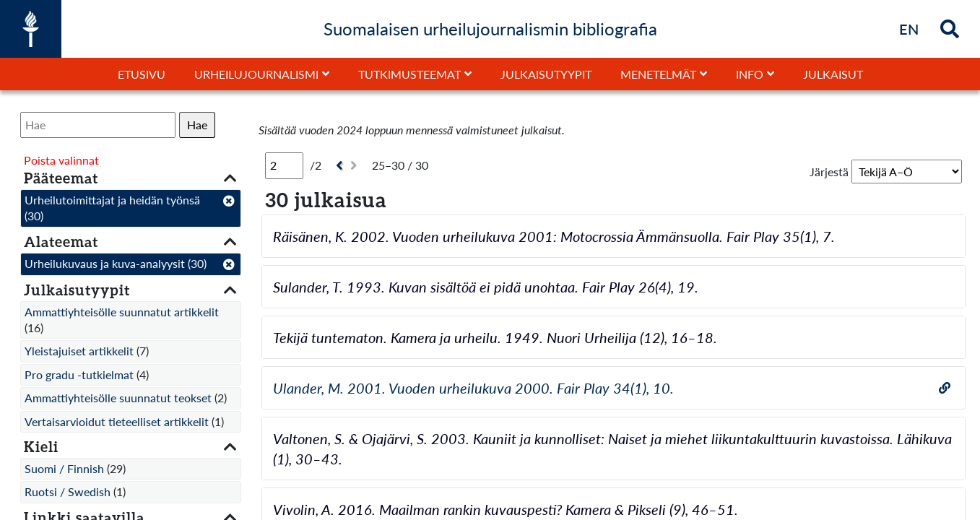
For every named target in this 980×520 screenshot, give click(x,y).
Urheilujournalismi (256, 74)
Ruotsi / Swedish (68, 491)
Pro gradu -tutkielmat (79, 374)
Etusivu (142, 74)
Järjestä (829, 172)
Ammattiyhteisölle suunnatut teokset (118, 398)
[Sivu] (284, 165)
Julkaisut (833, 74)
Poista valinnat (61, 160)
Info (750, 74)
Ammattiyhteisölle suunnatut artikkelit (122, 312)
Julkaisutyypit (546, 74)
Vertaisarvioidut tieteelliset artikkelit (117, 421)
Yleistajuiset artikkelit (79, 351)
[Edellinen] (338, 166)
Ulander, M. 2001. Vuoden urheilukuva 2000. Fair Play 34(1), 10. (473, 388)
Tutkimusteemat (409, 74)
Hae (197, 125)
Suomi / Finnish (64, 468)
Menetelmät (658, 74)
